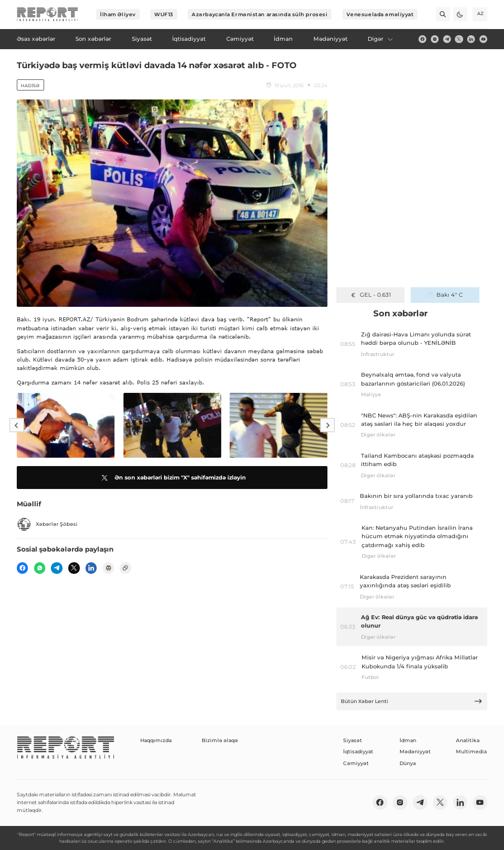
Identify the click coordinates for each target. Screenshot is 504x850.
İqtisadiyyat (358, 751)
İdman (408, 740)
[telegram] (447, 39)
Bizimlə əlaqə (220, 740)
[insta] (435, 39)
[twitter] (459, 39)
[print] (108, 568)
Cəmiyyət (356, 763)
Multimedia (471, 751)
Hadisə (30, 86)
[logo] (47, 15)
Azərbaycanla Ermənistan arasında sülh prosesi (260, 14)
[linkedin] (471, 39)
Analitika (468, 740)
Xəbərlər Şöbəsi (47, 524)
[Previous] (17, 425)
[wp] (40, 568)
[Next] (327, 425)
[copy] (125, 568)
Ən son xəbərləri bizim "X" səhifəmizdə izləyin (172, 478)
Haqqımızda (156, 740)
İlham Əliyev (118, 14)
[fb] (422, 39)
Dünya (408, 763)
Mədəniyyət (415, 751)
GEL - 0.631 (370, 295)
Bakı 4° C (445, 295)
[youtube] (483, 39)
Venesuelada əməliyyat (380, 14)
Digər (381, 39)
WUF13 (164, 14)
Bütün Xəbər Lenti (412, 701)
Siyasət (353, 740)
